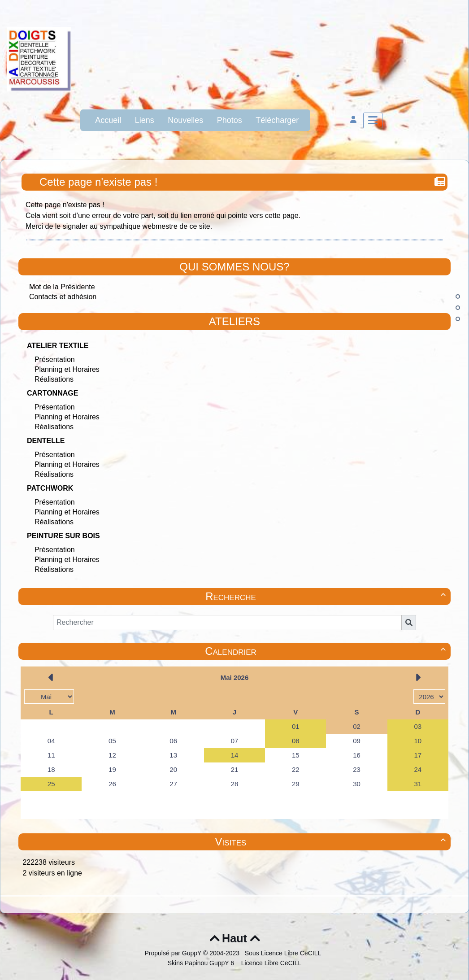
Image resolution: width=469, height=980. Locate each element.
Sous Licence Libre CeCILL (284, 953)
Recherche (327, 596)
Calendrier (327, 651)
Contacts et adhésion (63, 297)
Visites (332, 842)
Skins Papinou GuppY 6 (203, 963)
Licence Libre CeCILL (271, 963)
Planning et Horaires (67, 369)
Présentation (55, 359)
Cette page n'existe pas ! (100, 182)
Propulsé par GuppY (174, 953)
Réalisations (54, 379)
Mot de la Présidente (62, 287)
